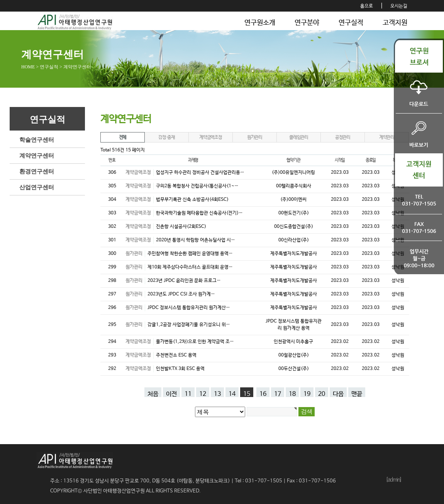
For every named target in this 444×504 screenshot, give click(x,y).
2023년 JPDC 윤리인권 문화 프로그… (184, 281)
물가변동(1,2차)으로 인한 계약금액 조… (195, 342)
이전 (171, 394)
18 (292, 394)
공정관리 (343, 137)
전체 (123, 137)
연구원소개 (260, 23)
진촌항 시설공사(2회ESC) (181, 227)
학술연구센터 (37, 140)
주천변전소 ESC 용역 (176, 355)
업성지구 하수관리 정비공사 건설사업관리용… (200, 173)
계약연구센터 (37, 156)
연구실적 (351, 23)
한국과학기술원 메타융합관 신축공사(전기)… (199, 213)
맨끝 (357, 394)
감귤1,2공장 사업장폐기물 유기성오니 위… (189, 325)
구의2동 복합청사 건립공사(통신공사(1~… (197, 186)
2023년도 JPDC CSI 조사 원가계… (181, 294)
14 (232, 394)
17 (278, 394)
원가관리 (255, 137)
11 (188, 394)
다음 (338, 394)
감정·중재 (167, 137)
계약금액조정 (211, 137)
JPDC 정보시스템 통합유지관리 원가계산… (189, 308)
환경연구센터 (37, 171)
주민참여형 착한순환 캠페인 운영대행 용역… (190, 254)
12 (203, 394)
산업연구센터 (37, 187)
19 (307, 394)
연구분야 (307, 23)
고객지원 (395, 23)
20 (322, 394)
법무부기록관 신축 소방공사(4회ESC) (192, 200)
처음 (153, 394)
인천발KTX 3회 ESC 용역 (180, 369)
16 (263, 394)
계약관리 (387, 137)
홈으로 (367, 6)
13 (217, 394)
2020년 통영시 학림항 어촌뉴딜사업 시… (196, 240)
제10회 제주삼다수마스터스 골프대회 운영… (190, 267)
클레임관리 (299, 137)
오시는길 (399, 6)
